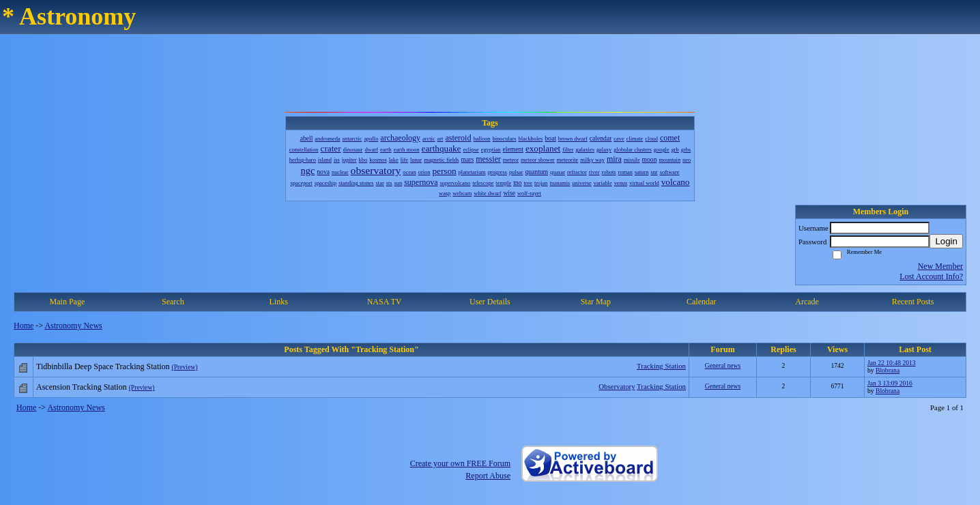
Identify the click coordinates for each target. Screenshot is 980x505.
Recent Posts (913, 302)
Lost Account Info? (931, 276)
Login (946, 241)
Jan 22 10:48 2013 (892, 363)
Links (279, 302)
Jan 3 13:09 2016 (890, 383)
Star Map (596, 302)
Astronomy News (73, 326)
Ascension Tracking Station (82, 387)
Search (173, 302)
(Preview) (185, 367)
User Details (490, 302)
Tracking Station (661, 366)
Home (24, 326)
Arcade (807, 302)
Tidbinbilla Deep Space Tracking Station (103, 366)
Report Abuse (488, 476)
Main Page (68, 302)
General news (723, 365)
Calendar (701, 302)
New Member (940, 266)
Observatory (617, 386)
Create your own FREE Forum (460, 463)
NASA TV (385, 302)
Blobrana (888, 370)
